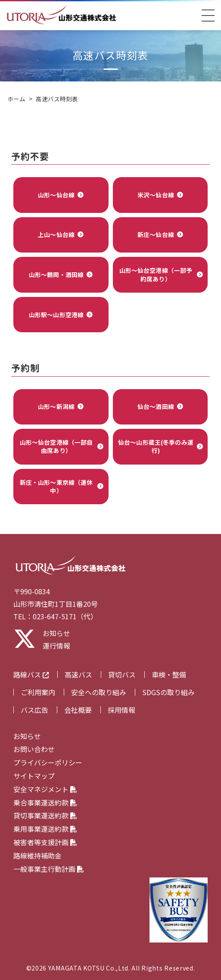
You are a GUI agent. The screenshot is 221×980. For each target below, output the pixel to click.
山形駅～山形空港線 (56, 315)
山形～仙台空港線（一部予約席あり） (156, 274)
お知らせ (56, 633)
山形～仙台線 (56, 195)
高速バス (78, 674)
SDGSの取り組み (168, 692)
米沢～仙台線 (156, 195)
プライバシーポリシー (48, 762)
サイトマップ (34, 776)
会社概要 (78, 710)
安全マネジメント (45, 789)
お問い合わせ (34, 749)
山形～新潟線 (56, 406)
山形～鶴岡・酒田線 (56, 275)
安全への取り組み (99, 692)
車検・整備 (169, 674)
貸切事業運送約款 (45, 815)
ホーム (16, 99)
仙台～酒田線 (156, 406)
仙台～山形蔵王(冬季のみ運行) (156, 446)
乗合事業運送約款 (45, 802)
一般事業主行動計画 (49, 869)
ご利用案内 (38, 692)
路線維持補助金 (37, 855)
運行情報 (56, 646)
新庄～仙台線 (156, 234)
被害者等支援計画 (45, 842)
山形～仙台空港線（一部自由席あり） (56, 446)
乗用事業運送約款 (45, 829)
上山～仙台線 (56, 234)
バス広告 (34, 710)
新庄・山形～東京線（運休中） (56, 486)
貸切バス (122, 674)
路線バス (31, 675)
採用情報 (121, 710)
